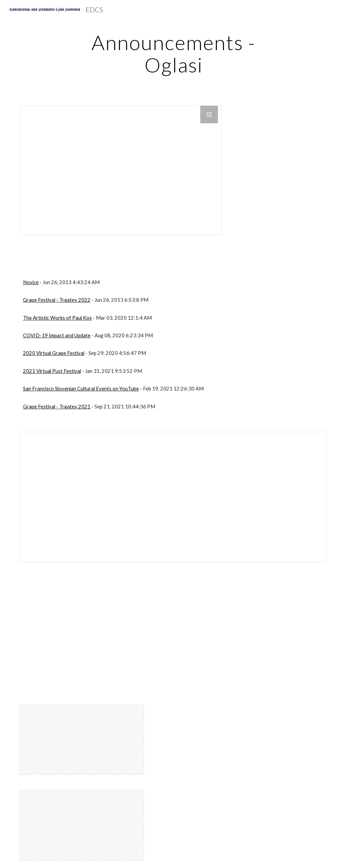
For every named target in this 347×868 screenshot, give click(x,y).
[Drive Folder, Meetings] (121, 170)
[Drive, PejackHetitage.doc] (95, 634)
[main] (173, 54)
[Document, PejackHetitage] (174, 497)
